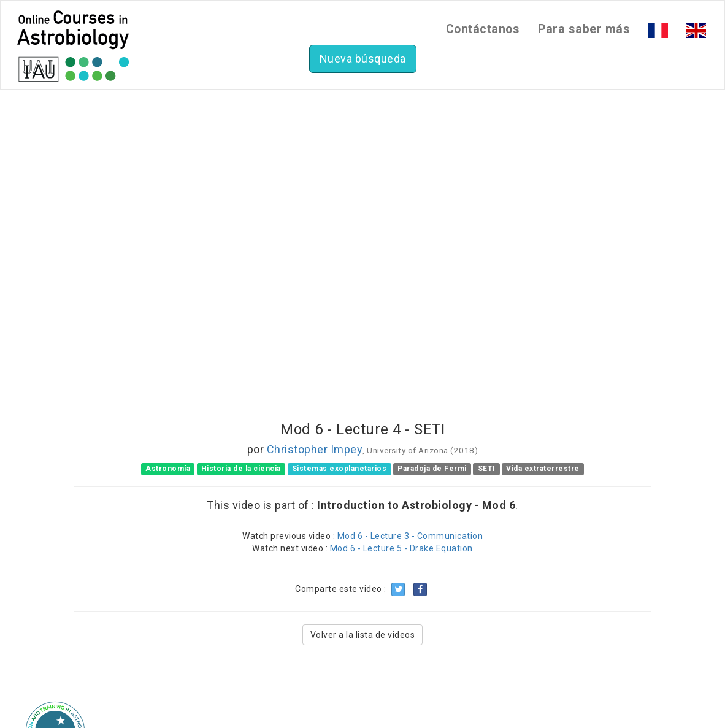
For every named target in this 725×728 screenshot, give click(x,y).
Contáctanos (483, 29)
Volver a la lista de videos (363, 635)
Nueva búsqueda (363, 59)
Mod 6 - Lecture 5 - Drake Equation (401, 548)
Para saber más (584, 29)
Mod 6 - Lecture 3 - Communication (410, 536)
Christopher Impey (315, 449)
